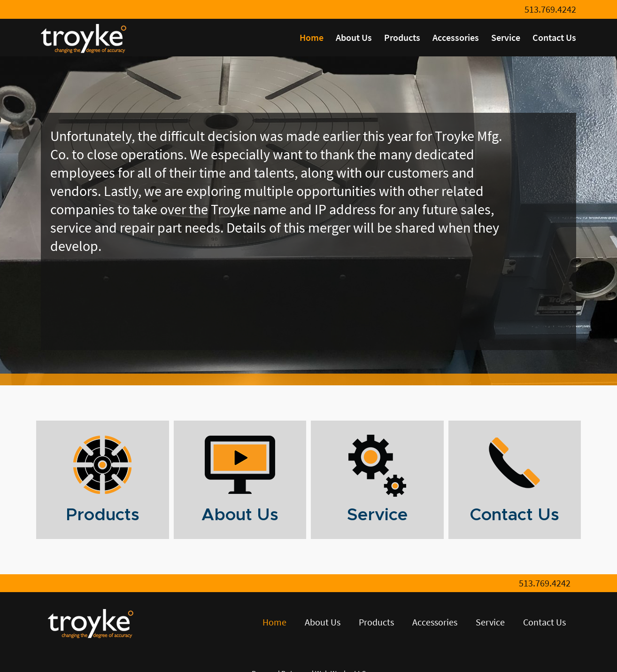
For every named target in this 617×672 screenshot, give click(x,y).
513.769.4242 (550, 9)
